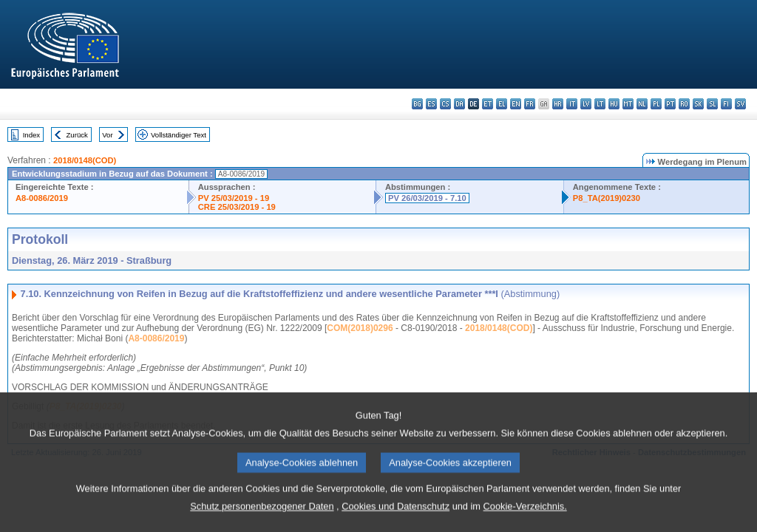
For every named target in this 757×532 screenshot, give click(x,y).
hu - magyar (614, 104)
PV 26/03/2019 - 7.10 (427, 198)
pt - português (670, 104)
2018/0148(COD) (85, 160)
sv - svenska (740, 104)
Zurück (77, 135)
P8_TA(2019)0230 (607, 198)
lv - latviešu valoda (586, 104)
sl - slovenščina (712, 104)
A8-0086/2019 (42, 198)
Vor (107, 135)
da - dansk (459, 104)
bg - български (417, 104)
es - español (431, 104)
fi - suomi (726, 104)
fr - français (530, 104)
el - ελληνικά (502, 104)
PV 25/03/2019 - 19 (234, 198)
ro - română (684, 104)
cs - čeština (445, 104)
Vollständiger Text (179, 135)
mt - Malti (628, 104)
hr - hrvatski (558, 104)
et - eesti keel (488, 104)
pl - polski (656, 104)
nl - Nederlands (642, 104)
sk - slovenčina (698, 104)
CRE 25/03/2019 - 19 (237, 207)
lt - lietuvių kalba (600, 104)
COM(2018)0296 (360, 328)
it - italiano (572, 104)
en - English (516, 104)
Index (31, 135)
